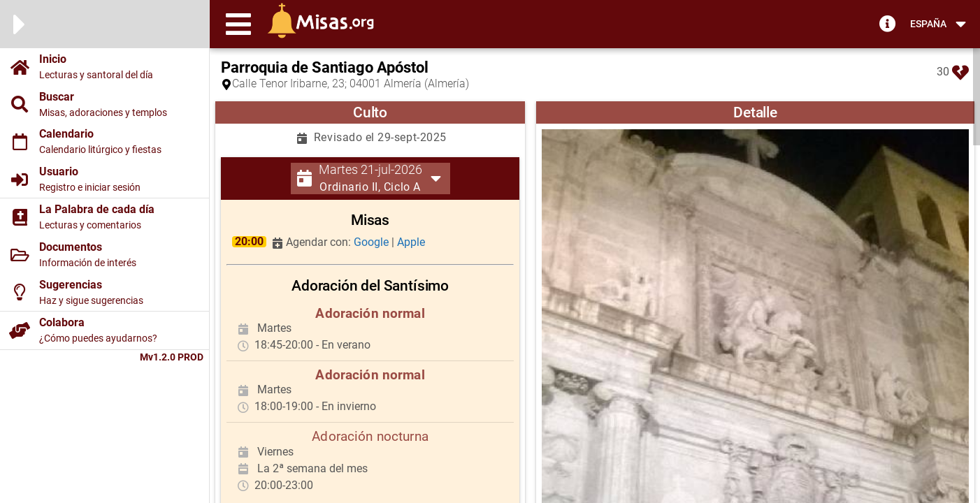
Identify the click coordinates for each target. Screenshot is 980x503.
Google (373, 242)
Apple (411, 242)
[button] (238, 24)
